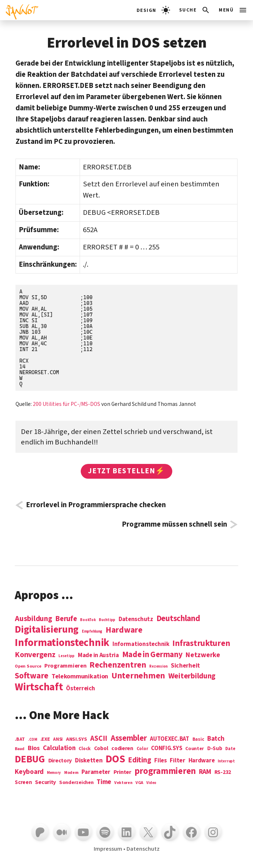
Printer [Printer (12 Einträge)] (122, 772)
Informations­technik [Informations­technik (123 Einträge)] (62, 643)
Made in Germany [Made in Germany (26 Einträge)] (152, 655)
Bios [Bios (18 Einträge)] (34, 749)
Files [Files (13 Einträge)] (161, 761)
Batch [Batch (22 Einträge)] (216, 739)
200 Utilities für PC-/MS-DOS (66, 404)
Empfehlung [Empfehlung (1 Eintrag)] (92, 631)
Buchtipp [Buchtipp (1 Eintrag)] (107, 620)
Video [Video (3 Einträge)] (151, 783)
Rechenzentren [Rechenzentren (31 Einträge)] (118, 665)
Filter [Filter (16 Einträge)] (177, 761)
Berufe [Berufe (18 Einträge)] (66, 619)
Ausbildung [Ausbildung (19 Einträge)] (33, 619)
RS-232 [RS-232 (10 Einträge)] (223, 772)
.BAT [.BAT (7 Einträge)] (20, 739)
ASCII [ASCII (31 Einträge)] (99, 739)
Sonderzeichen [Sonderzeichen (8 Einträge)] (76, 783)
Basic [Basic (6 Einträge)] (198, 739)
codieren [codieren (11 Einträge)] (122, 749)
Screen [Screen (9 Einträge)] (23, 783)
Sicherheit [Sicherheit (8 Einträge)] (185, 666)
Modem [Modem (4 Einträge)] (71, 773)
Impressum (108, 849)
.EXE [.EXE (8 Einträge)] (45, 739)
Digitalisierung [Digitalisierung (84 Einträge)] (47, 630)
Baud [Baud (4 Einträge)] (20, 749)
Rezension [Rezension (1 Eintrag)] (158, 666)
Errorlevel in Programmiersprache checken (96, 505)
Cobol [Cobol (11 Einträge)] (101, 749)
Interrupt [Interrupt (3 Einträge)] (226, 761)
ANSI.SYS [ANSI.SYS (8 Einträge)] (77, 739)
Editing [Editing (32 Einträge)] (139, 760)
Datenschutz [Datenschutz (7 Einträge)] (136, 619)
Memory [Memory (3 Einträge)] (54, 773)
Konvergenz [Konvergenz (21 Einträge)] (35, 655)
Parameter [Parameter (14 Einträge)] (96, 772)
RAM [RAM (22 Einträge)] (205, 772)
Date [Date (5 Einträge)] (230, 749)
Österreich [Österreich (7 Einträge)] (80, 689)
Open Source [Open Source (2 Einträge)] (28, 666)
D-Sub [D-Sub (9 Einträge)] (215, 749)
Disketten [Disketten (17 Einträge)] (89, 761)
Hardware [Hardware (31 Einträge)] (124, 630)
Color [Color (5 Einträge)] (142, 749)
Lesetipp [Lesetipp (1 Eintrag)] (66, 656)
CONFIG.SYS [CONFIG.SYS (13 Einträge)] (167, 749)
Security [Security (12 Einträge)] (45, 782)
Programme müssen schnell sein (174, 525)
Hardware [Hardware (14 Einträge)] (202, 761)
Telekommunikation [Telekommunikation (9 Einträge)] (80, 677)
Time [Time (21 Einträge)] (104, 782)
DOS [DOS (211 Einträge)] (115, 759)
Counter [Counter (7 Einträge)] (195, 749)
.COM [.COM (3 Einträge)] (33, 739)
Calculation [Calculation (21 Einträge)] (59, 748)
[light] (153, 10)
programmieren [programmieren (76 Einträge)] (165, 772)
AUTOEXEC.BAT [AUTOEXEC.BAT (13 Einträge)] (170, 739)
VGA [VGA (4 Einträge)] (139, 783)
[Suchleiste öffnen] (195, 10)
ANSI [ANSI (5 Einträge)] (58, 740)
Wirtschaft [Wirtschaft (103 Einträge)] (39, 687)
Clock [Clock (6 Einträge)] (85, 749)
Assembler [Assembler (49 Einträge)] (129, 738)
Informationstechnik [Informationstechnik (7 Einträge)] (141, 644)
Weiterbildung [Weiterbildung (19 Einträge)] (192, 676)
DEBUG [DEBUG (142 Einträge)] (30, 759)
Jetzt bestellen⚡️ (126, 471)
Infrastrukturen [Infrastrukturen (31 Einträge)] (201, 643)
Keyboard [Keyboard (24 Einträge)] (29, 772)
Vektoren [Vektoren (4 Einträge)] (123, 783)
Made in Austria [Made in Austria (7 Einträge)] (98, 656)
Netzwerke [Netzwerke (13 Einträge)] (203, 655)
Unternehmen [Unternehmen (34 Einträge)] (138, 676)
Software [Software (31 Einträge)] (32, 676)
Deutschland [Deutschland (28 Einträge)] (178, 619)
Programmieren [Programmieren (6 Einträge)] (65, 666)
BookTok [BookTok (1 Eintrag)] (88, 620)
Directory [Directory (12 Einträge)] (60, 761)
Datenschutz (143, 849)
